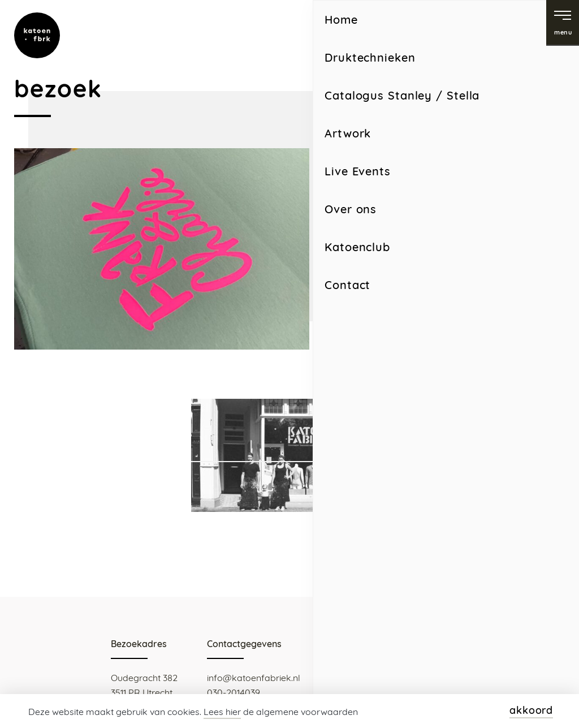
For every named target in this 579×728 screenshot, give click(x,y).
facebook (512, 26)
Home (342, 354)
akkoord (531, 710)
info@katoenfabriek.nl (254, 678)
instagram (465, 26)
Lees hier (222, 712)
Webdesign (494, 691)
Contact (379, 354)
